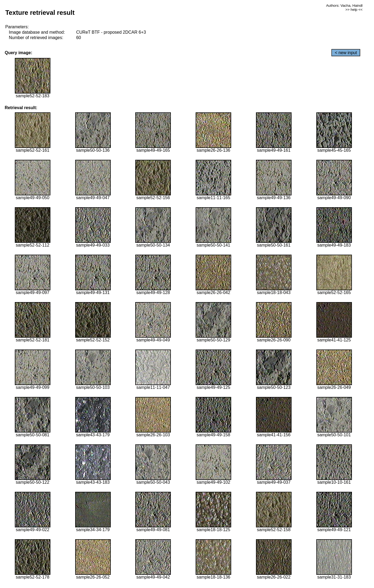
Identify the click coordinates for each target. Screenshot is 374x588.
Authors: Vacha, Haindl (344, 6)
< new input (346, 53)
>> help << (354, 10)
